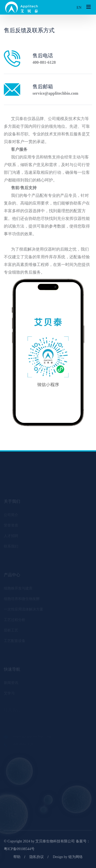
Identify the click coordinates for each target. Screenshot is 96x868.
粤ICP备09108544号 (19, 849)
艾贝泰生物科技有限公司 (55, 841)
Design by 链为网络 (68, 857)
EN (79, 8)
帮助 (17, 857)
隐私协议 (37, 857)
